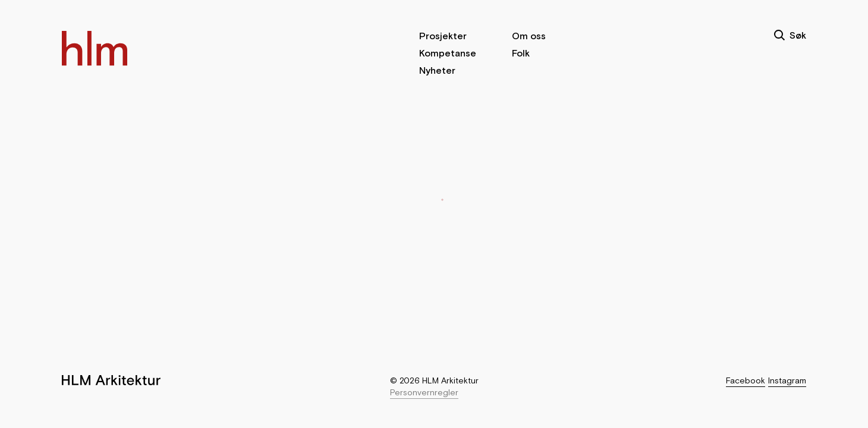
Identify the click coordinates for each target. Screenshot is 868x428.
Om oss (529, 36)
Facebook (746, 380)
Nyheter (437, 70)
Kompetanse (448, 53)
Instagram (787, 380)
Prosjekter (443, 36)
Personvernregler (424, 392)
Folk (521, 53)
